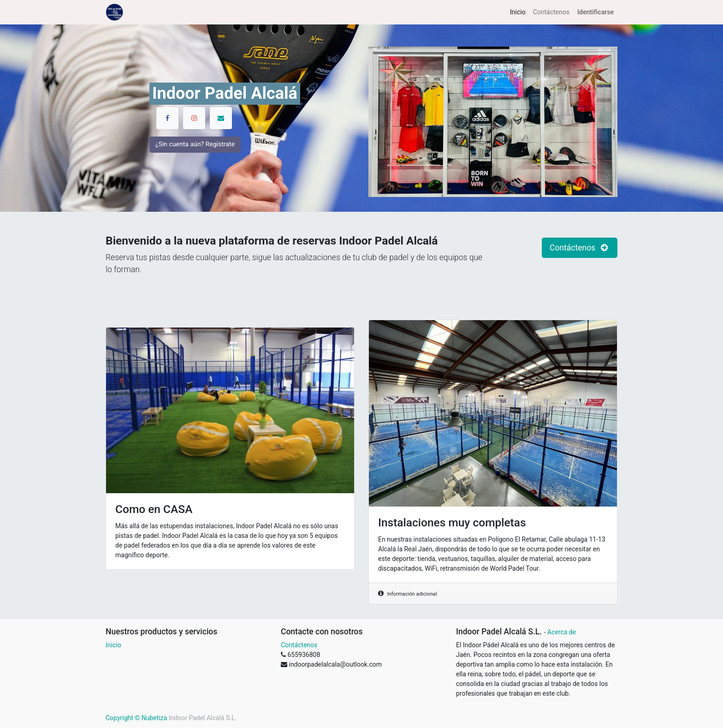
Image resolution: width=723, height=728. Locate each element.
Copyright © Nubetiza (136, 718)
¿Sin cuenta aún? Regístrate (195, 155)
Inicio (113, 645)
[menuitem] (518, 12)
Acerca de (562, 632)
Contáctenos (299, 645)
